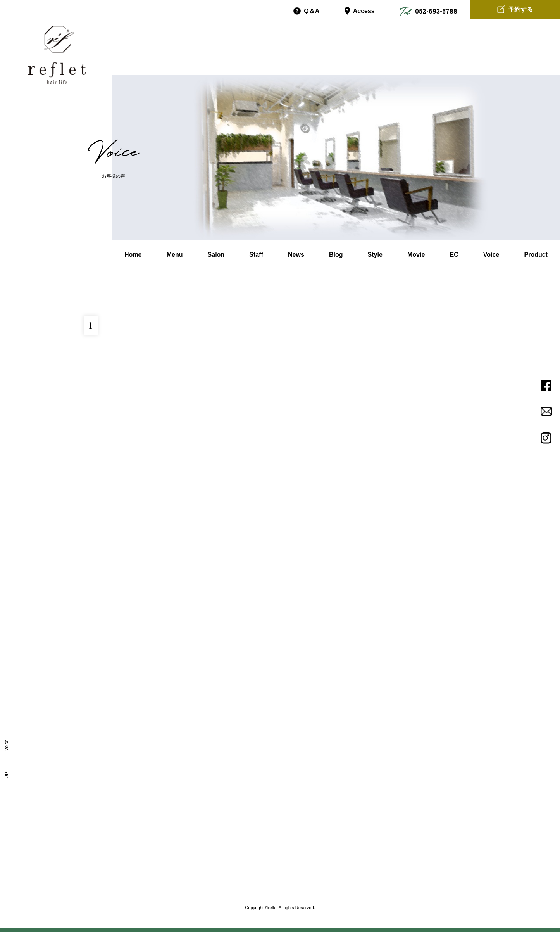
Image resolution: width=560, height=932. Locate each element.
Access (360, 11)
